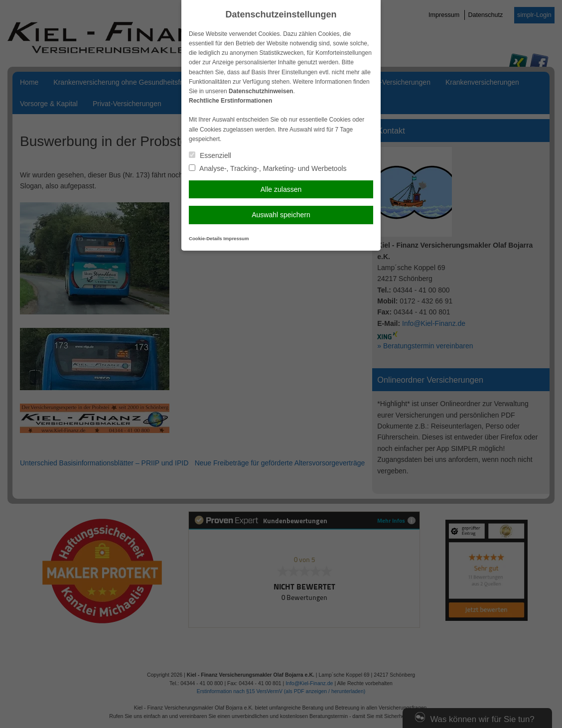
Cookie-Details (206, 238)
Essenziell (210, 155)
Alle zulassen (281, 189)
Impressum (236, 238)
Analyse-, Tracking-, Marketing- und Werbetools (268, 168)
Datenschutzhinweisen (261, 91)
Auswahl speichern (281, 215)
